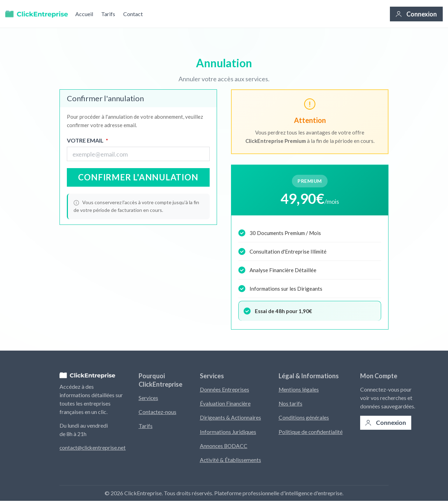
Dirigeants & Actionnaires (231, 419)
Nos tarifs (291, 404)
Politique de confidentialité (312, 433)
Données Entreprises (225, 389)
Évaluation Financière (225, 404)
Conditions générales (304, 419)
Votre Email (87, 140)
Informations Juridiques (228, 433)
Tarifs (108, 14)
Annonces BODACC (224, 448)
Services (149, 398)
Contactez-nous (158, 412)
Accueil (84, 14)
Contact (133, 14)
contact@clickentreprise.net (94, 447)
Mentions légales (300, 389)
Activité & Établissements (231, 463)
